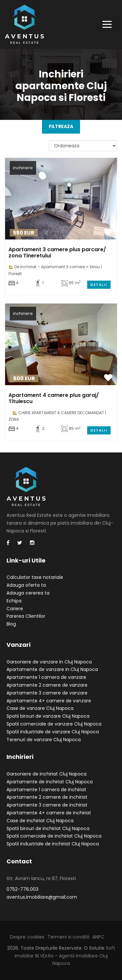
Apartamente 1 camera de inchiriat (46, 790)
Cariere (15, 609)
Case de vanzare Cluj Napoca (40, 708)
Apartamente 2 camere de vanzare (47, 685)
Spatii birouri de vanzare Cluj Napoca (48, 716)
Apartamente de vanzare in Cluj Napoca (52, 669)
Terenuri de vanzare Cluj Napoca (44, 740)
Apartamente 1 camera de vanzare (46, 677)
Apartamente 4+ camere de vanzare (49, 701)
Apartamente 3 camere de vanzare (47, 693)
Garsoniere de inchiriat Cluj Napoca (47, 774)
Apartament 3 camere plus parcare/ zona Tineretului (57, 253)
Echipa (14, 601)
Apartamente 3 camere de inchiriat (47, 805)
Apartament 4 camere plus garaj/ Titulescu (54, 398)
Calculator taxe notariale (35, 577)
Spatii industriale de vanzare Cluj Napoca (53, 732)
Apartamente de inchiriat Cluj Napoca (50, 782)
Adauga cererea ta (28, 593)
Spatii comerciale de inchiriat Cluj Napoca (54, 836)
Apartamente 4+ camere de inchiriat (49, 813)
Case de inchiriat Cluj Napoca (40, 821)
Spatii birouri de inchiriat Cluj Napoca (48, 828)
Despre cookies (27, 937)
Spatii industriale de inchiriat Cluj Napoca (53, 844)
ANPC (98, 937)
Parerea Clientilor (26, 616)
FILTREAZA (61, 126)
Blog (11, 624)
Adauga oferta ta (26, 585)
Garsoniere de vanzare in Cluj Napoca (49, 662)
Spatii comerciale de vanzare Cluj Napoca (54, 724)
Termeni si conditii (68, 937)
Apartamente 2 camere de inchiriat (47, 797)
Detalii (99, 285)
